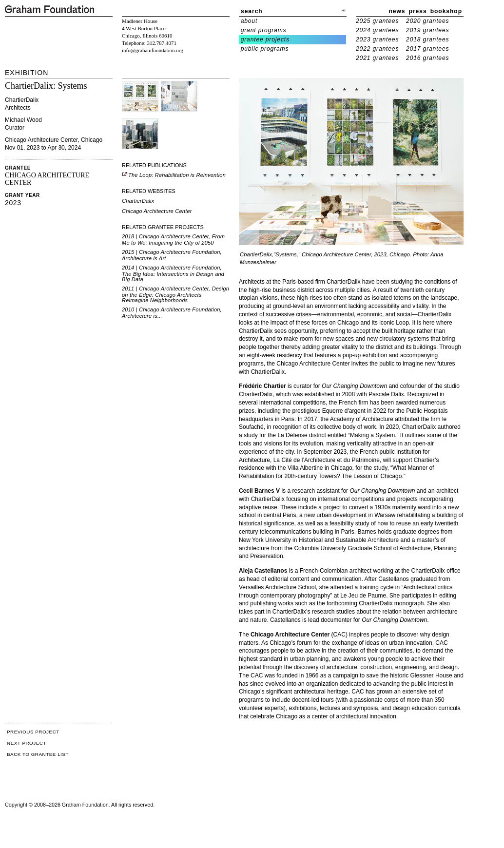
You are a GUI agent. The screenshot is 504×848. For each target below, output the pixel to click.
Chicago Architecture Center (157, 211)
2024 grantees (377, 30)
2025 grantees (377, 21)
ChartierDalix (138, 201)
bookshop (446, 11)
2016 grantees (427, 58)
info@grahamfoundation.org (153, 50)
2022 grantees (377, 49)
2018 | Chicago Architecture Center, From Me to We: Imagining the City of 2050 (173, 240)
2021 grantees (377, 58)
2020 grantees (427, 21)
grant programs (264, 30)
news (397, 11)
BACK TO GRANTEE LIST (38, 754)
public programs (265, 49)
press (418, 11)
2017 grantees (427, 49)
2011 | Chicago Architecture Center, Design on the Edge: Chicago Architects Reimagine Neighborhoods (175, 294)
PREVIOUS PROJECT (33, 732)
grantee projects (265, 39)
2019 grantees (427, 30)
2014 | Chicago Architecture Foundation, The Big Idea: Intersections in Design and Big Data (173, 273)
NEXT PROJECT (27, 743)
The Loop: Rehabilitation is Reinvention (174, 175)
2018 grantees (427, 39)
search (252, 11)
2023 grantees (377, 39)
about (249, 21)
